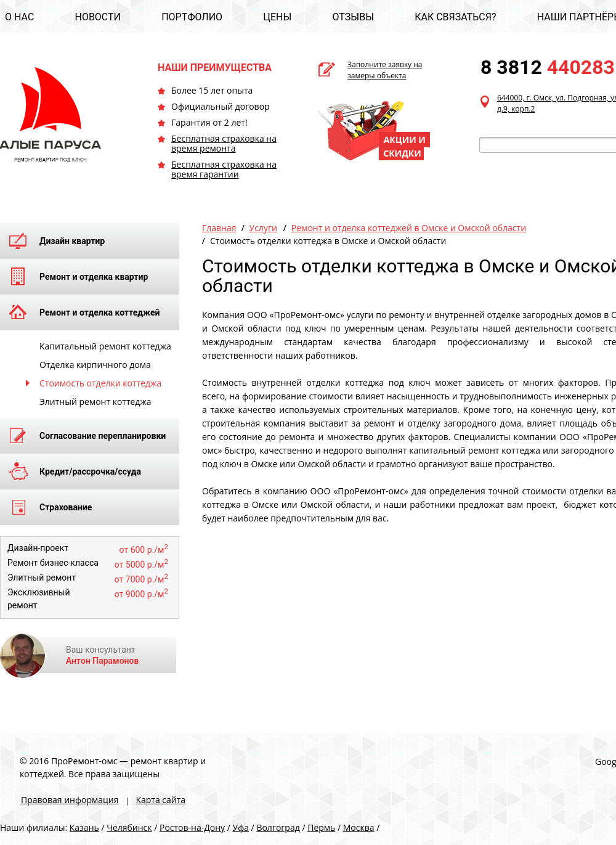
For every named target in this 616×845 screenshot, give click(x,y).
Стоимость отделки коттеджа (100, 383)
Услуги (263, 228)
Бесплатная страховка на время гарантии (224, 169)
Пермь (321, 827)
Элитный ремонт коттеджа (95, 402)
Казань (84, 827)
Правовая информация (70, 800)
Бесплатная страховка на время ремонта (224, 143)
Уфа (241, 827)
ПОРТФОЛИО (192, 17)
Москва (359, 827)
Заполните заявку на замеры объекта (385, 70)
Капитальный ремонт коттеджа (105, 346)
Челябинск (129, 827)
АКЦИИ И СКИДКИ (404, 146)
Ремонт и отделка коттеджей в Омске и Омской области (409, 228)
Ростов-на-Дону (192, 827)
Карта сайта (160, 800)
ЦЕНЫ (277, 17)
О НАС (19, 17)
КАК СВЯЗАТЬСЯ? (455, 17)
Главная (219, 228)
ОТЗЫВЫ (353, 17)
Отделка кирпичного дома (95, 365)
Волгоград (278, 827)
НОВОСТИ (98, 17)
